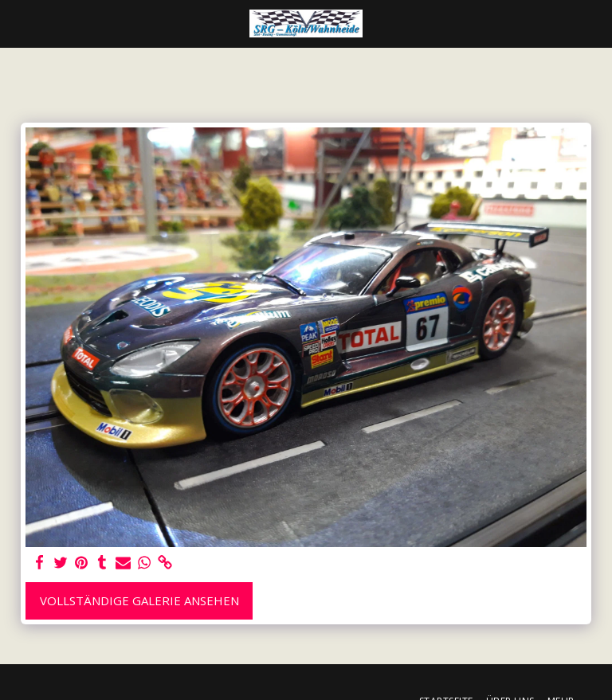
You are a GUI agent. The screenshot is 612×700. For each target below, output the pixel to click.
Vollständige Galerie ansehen (139, 600)
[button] (18, 23)
